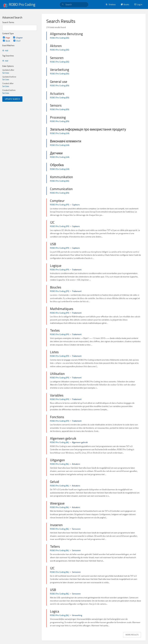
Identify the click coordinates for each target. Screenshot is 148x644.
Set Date (6, 73)
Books (125, 4)
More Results (132, 635)
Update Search (12, 99)
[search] (74, 5)
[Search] (63, 5)
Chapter (18, 38)
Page (7, 38)
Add (5, 51)
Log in (138, 4)
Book (7, 41)
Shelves (111, 4)
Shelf (17, 41)
